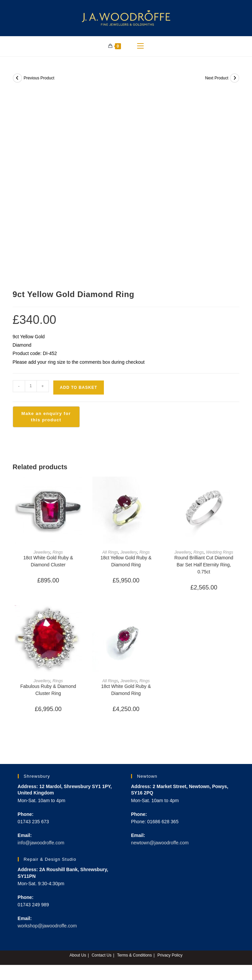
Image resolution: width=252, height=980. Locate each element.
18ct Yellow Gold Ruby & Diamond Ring (126, 561)
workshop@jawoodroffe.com (47, 926)
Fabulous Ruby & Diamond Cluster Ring (48, 690)
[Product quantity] (31, 386)
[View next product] (235, 78)
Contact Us (101, 955)
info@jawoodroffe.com (41, 843)
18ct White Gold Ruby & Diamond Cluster (48, 561)
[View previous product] (17, 78)
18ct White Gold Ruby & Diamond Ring (126, 690)
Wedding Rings (219, 552)
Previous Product (39, 78)
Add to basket (79, 388)
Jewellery (42, 552)
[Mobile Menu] (140, 46)
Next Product (217, 78)
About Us (78, 955)
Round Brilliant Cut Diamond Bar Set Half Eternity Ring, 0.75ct (204, 565)
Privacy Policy (170, 955)
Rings (57, 552)
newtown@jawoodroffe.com (160, 843)
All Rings (110, 552)
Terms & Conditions (134, 955)
